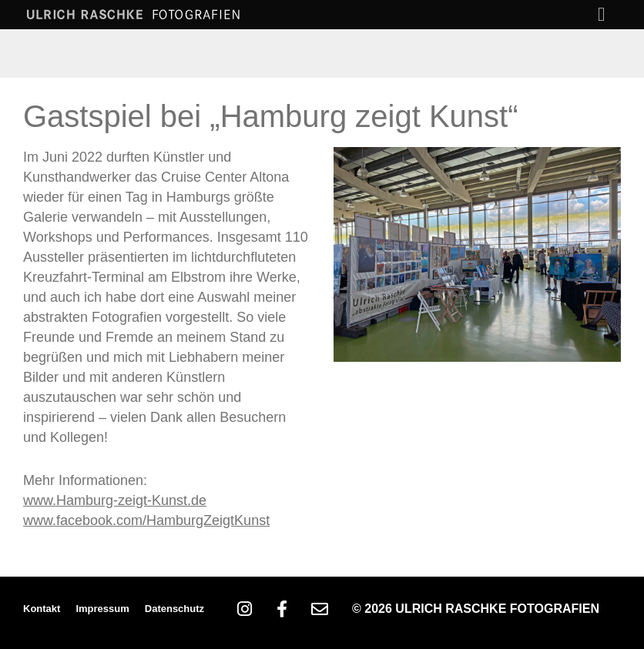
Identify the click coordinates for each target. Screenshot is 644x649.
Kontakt (42, 609)
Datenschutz (174, 609)
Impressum (102, 609)
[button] (602, 15)
